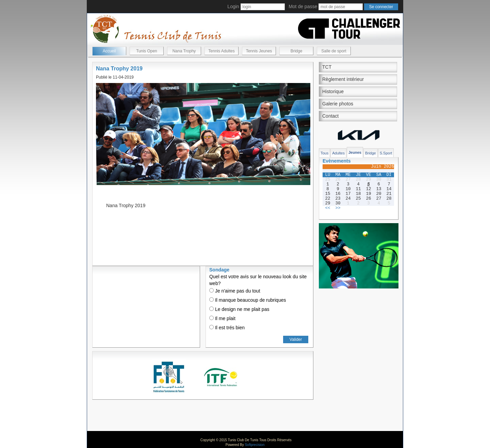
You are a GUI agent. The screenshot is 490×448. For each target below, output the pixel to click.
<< (328, 208)
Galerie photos (338, 104)
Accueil (109, 51)
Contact (330, 116)
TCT (327, 67)
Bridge (297, 51)
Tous (324, 153)
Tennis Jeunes (259, 51)
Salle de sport (334, 51)
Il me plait (222, 318)
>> (338, 208)
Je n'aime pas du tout (235, 291)
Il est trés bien (227, 328)
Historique (333, 92)
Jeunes (355, 152)
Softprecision (255, 445)
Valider (296, 339)
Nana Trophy (184, 51)
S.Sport (386, 153)
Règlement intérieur (343, 79)
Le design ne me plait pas (239, 309)
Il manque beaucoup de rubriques (248, 300)
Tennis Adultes (221, 51)
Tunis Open (147, 51)
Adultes (338, 153)
